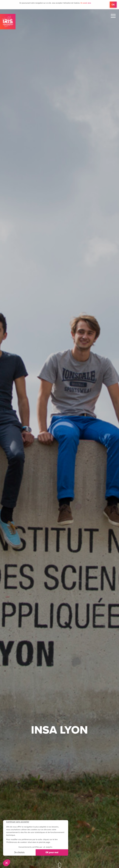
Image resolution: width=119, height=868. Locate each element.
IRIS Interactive (8, 22)
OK (113, 5)
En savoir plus (86, 3)
